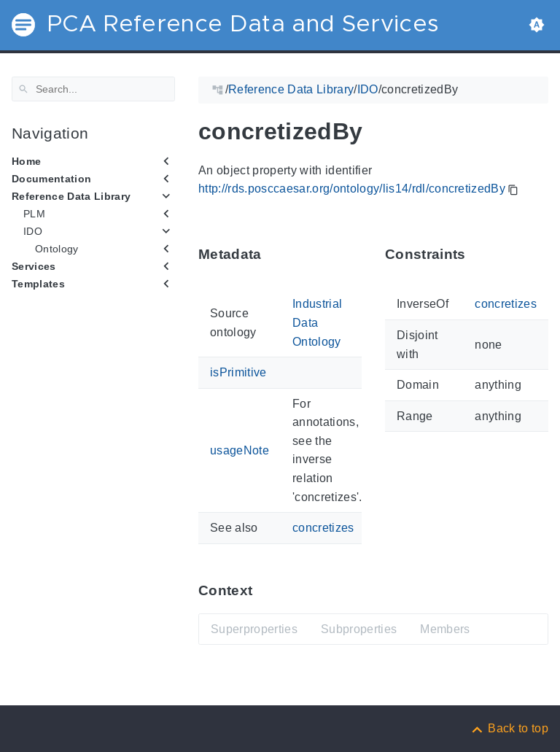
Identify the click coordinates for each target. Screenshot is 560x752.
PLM (34, 214)
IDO (33, 231)
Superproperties (254, 629)
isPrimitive (238, 372)
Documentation (51, 179)
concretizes (323, 528)
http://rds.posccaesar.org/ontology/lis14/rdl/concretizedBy (352, 189)
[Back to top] (509, 728)
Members (445, 629)
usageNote (240, 450)
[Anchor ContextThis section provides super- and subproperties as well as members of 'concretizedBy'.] (263, 590)
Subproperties (359, 629)
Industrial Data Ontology (317, 322)
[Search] (93, 89)
